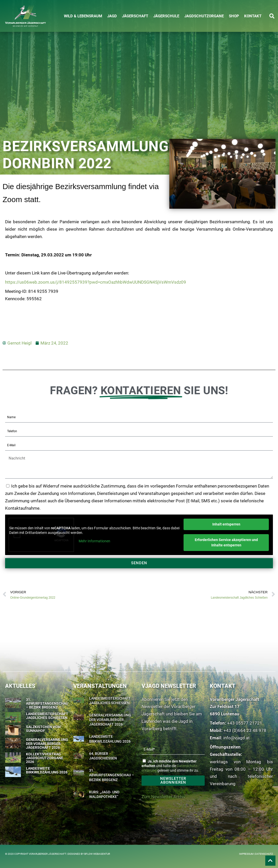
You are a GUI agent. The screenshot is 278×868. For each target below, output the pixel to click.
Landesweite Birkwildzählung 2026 (47, 770)
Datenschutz (264, 854)
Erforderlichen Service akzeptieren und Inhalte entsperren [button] (226, 542)
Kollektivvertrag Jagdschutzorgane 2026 (45, 758)
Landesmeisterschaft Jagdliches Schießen (47, 716)
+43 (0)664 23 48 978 (245, 730)
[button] (272, 16)
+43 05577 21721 (245, 723)
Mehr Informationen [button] (94, 541)
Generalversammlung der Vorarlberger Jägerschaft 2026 (47, 744)
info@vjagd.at (237, 738)
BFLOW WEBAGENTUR (97, 854)
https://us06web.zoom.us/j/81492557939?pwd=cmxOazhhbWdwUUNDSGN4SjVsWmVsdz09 (96, 282)
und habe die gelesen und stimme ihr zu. (170, 766)
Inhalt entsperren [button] (226, 524)
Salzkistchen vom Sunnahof (43, 729)
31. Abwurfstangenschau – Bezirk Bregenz (47, 703)
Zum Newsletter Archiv (163, 797)
